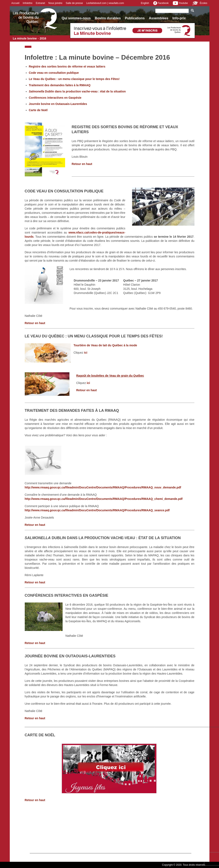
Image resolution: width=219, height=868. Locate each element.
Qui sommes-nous (76, 18)
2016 (43, 38)
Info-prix (179, 18)
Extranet (40, 3)
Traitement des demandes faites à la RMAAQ (60, 85)
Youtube (180, 3)
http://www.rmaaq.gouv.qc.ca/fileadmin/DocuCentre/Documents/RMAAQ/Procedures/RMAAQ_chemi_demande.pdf (104, 499)
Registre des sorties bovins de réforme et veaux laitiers (67, 66)
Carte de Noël (38, 110)
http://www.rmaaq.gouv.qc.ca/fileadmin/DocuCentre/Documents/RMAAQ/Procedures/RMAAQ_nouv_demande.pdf (103, 487)
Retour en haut (82, 164)
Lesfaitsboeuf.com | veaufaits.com (105, 3)
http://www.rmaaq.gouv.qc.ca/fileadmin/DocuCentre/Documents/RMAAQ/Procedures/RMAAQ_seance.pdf (97, 510)
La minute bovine (25, 38)
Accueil (15, 3)
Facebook (161, 3)
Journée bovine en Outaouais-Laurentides (58, 104)
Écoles (200, 3)
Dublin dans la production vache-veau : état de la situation (77, 91)
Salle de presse (74, 3)
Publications (135, 18)
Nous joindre (55, 3)
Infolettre (28, 3)
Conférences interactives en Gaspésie (55, 98)
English (145, 3)
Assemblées (159, 18)
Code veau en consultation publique (54, 73)
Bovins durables (108, 18)
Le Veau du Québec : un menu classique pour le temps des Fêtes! (74, 79)
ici (86, 353)
